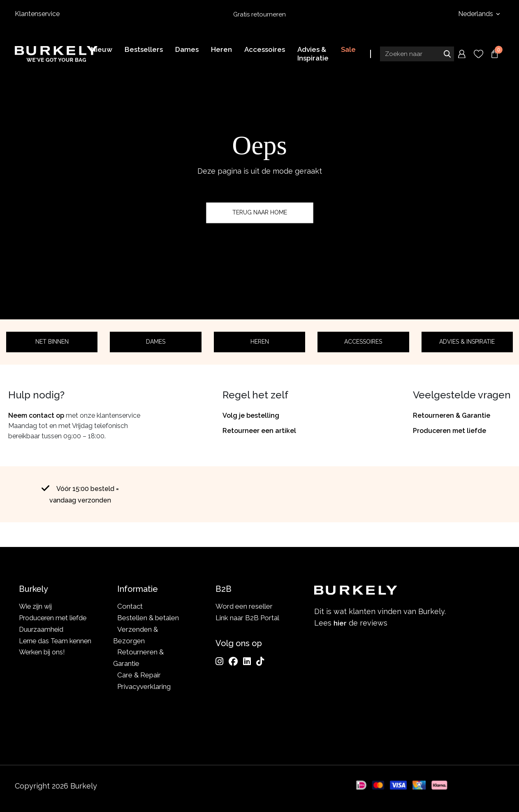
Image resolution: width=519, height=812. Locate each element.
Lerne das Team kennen (42, 647)
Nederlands (476, 14)
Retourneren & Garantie (452, 415)
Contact (130, 606)
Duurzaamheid (42, 629)
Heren (260, 342)
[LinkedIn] (247, 661)
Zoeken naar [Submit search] (447, 55)
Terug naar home (260, 212)
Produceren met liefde (449, 431)
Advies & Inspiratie (467, 342)
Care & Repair (139, 675)
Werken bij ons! (43, 663)
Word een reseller (244, 606)
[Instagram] (219, 661)
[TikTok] (260, 661)
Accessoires (363, 342)
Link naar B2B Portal (247, 618)
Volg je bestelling (251, 415)
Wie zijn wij (36, 606)
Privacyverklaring (144, 686)
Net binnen (52, 342)
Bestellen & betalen (148, 618)
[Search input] (417, 55)
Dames (156, 342)
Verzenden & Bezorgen (136, 635)
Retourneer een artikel (259, 431)
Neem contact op (36, 415)
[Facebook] (233, 661)
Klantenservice (37, 14)
